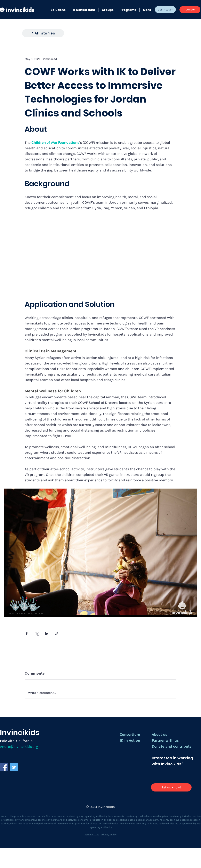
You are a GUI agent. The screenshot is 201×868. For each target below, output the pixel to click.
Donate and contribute (172, 746)
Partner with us (165, 740)
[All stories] (43, 33)
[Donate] (190, 10)
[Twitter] (14, 767)
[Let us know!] (171, 787)
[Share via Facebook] (27, 634)
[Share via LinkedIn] (47, 634)
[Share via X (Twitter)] (37, 634)
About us (159, 734)
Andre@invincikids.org (19, 747)
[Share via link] (57, 634)
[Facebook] (4, 767)
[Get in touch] (165, 10)
